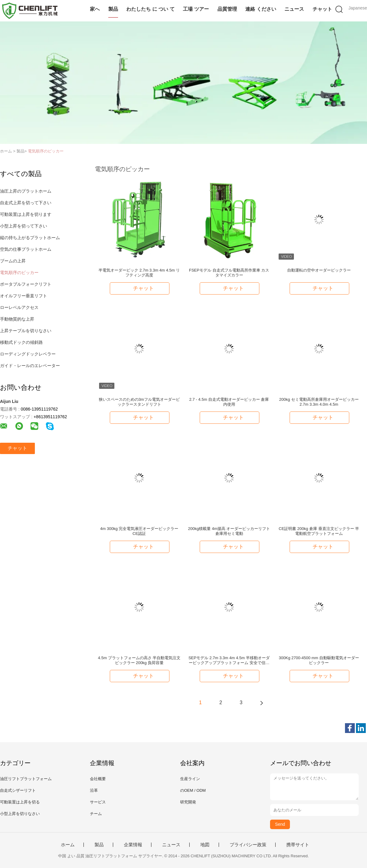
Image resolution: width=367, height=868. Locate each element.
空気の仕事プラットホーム (26, 249)
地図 (205, 845)
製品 (113, 9)
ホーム (68, 845)
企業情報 (133, 845)
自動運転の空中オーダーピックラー (319, 270)
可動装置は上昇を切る (20, 802)
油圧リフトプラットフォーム (26, 779)
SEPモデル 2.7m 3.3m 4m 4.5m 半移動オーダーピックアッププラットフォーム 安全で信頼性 (229, 660)
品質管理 (227, 9)
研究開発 (188, 802)
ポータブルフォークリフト (26, 284)
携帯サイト (298, 845)
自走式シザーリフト (18, 790)
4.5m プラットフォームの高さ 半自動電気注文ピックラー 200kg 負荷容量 (139, 660)
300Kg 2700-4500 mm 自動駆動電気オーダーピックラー (319, 660)
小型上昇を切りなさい (20, 814)
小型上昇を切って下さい (24, 226)
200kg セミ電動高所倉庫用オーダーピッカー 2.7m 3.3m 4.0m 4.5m (319, 402)
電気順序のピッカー (46, 151)
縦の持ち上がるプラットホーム (30, 238)
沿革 (94, 790)
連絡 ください (261, 9)
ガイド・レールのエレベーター (30, 366)
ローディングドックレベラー (28, 354)
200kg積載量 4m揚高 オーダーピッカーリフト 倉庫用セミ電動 (229, 531)
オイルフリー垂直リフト (24, 296)
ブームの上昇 (13, 261)
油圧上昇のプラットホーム (26, 191)
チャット (322, 9)
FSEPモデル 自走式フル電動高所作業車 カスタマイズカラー (229, 273)
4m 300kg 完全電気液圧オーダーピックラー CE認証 (139, 531)
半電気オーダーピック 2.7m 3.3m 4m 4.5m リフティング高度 (139, 273)
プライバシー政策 (248, 845)
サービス (98, 802)
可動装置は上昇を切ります (26, 214)
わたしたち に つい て (150, 9)
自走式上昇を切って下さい (26, 203)
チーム (96, 814)
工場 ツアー (196, 9)
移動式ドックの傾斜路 (21, 342)
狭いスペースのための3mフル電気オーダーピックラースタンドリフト (139, 402)
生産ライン (190, 779)
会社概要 (98, 779)
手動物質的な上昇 (17, 319)
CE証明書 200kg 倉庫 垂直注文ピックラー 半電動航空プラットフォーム (319, 531)
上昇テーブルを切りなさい (26, 331)
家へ (95, 9)
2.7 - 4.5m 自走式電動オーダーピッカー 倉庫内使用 (229, 402)
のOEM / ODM (193, 790)
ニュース (294, 9)
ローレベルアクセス (19, 307)
